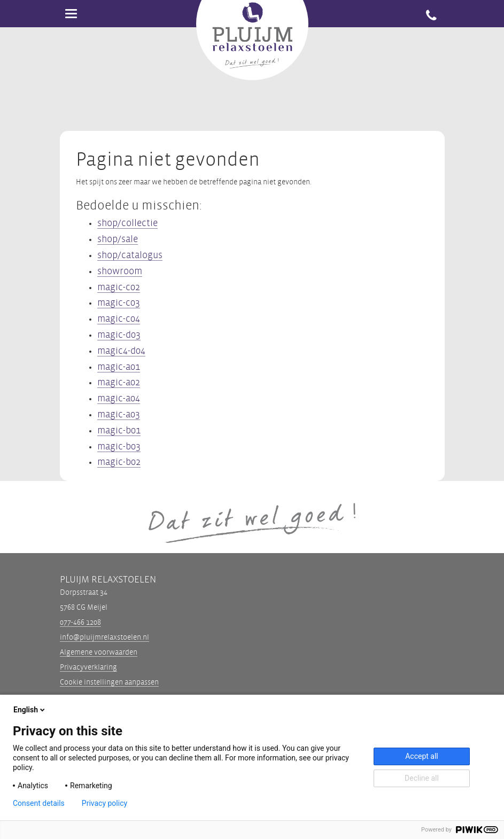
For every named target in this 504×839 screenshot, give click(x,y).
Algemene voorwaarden (99, 652)
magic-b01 (119, 430)
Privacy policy (104, 803)
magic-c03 (119, 303)
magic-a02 (119, 382)
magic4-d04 (121, 351)
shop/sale (118, 239)
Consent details (39, 803)
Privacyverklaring (88, 667)
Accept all (422, 756)
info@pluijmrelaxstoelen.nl (104, 637)
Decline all (422, 778)
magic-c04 (119, 319)
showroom (120, 271)
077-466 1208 (80, 622)
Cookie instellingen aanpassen (109, 682)
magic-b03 (119, 446)
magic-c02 (119, 287)
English (30, 710)
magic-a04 (119, 398)
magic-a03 (119, 414)
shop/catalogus (130, 255)
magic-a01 (119, 367)
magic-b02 (119, 462)
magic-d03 (119, 335)
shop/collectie (127, 223)
